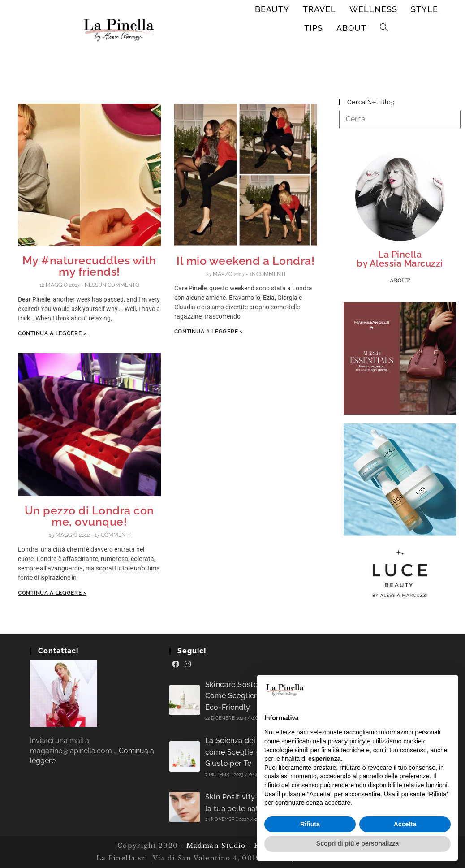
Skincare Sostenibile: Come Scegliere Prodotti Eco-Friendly (249, 696)
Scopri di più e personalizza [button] (357, 843)
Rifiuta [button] (310, 824)
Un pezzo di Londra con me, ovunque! (89, 516)
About (400, 281)
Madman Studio (215, 846)
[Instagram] (188, 665)
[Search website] (384, 28)
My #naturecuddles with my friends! (89, 266)
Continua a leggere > (52, 333)
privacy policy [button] (347, 741)
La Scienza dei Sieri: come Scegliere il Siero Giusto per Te (246, 752)
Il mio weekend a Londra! (245, 261)
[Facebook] (176, 665)
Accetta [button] (405, 824)
